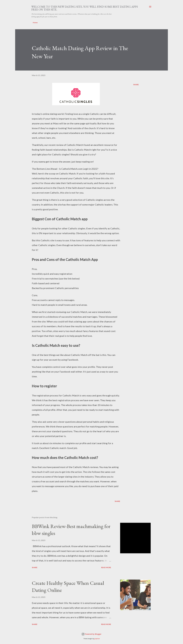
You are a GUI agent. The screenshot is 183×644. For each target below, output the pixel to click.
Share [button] (136, 85)
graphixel (97, 639)
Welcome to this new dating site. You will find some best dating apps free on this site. (85, 8)
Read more (106, 567)
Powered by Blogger (91, 634)
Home (35, 22)
